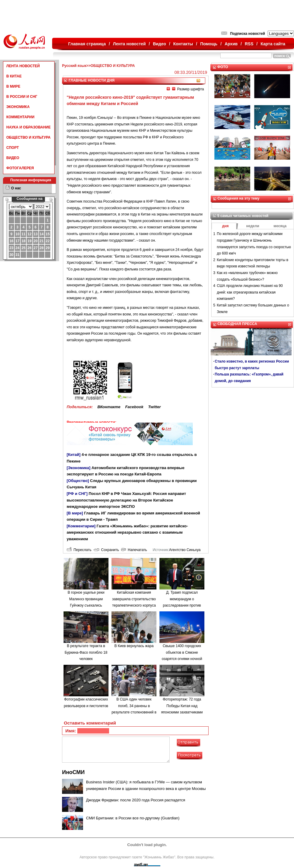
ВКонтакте (109, 407)
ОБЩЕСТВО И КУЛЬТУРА (28, 137)
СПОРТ (13, 148)
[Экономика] (79, 468)
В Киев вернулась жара (134, 646)
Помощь (209, 44)
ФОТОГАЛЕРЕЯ (20, 168)
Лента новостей (129, 44)
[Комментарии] (81, 526)
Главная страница (87, 44)
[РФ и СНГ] (77, 494)
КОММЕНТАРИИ (20, 117)
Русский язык (74, 66)
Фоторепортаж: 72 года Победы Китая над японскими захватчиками (182, 706)
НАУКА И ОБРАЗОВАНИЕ (28, 127)
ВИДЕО (13, 158)
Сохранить (106, 550)
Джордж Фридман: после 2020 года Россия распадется (136, 800)
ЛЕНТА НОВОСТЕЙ (23, 66)
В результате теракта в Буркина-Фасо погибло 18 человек (86, 652)
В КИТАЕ (14, 76)
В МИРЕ (13, 86)
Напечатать (134, 550)
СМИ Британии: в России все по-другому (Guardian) (133, 818)
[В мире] (75, 513)
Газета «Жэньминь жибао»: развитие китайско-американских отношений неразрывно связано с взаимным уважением (128, 532)
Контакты (183, 44)
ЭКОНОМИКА (18, 107)
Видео (159, 44)
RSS (249, 44)
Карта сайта (273, 44)
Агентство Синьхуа (185, 550)
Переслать (79, 550)
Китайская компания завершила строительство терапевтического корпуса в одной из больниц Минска (134, 605)
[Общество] (78, 481)
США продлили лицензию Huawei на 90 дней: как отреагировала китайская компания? (250, 292)
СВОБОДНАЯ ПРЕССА (237, 324)
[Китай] (74, 455)
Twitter (154, 407)
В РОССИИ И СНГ (22, 97)
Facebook (134, 407)
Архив (231, 44)
